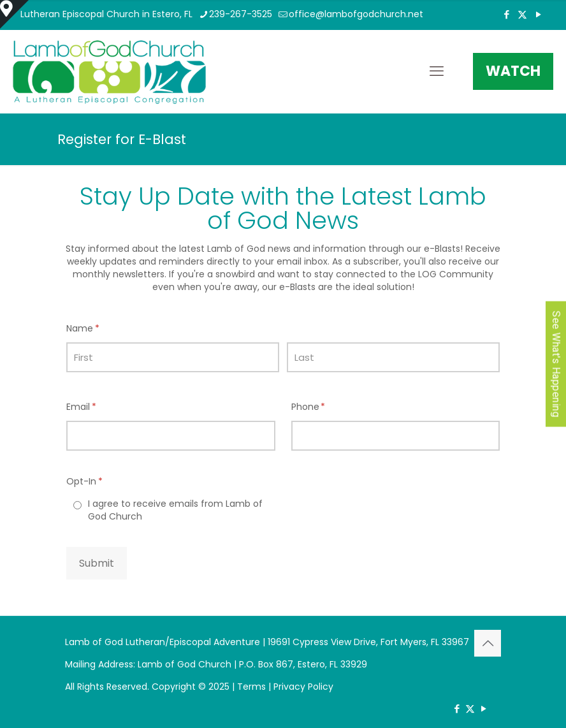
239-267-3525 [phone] (241, 14)
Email (101, 407)
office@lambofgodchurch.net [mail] (356, 14)
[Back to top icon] (488, 643)
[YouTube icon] (538, 14)
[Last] (393, 357)
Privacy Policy (303, 687)
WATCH (513, 71)
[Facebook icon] (506, 14)
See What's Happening (556, 364)
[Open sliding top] (14, 14)
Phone (328, 407)
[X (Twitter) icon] (522, 14)
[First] (173, 357)
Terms (251, 687)
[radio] (171, 510)
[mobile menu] (437, 71)
